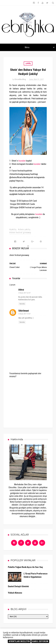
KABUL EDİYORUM (40, 641)
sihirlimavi (24, 311)
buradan (22, 161)
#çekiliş (13, 229)
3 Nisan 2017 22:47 (24, 293)
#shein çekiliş (24, 229)
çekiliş (28, 63)
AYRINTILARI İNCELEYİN (19, 641)
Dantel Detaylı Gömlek (18, 586)
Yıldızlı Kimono (15, 593)
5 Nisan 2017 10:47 (24, 314)
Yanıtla (22, 304)
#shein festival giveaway (20, 233)
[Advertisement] (32, 401)
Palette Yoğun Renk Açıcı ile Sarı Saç (25, 567)
